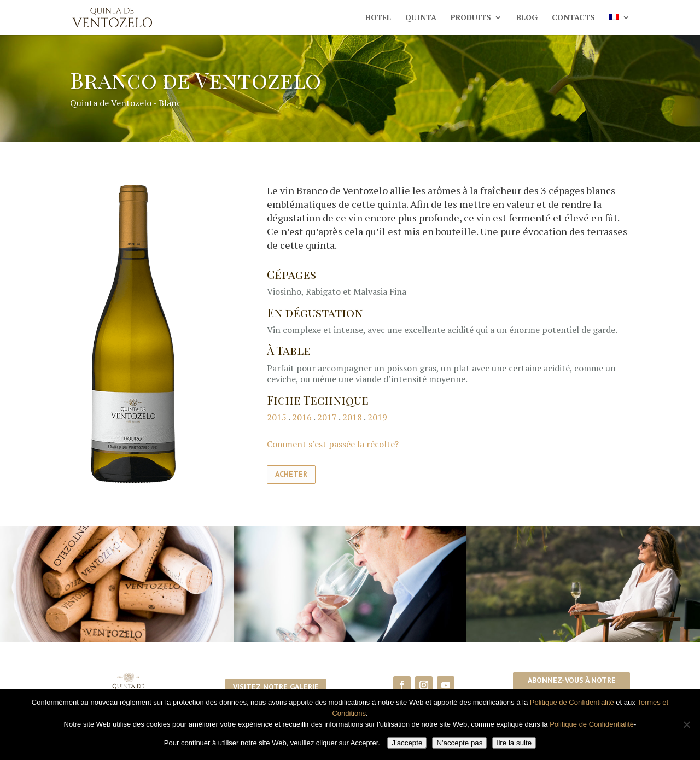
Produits (471, 18)
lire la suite (514, 743)
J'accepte (407, 743)
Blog (527, 18)
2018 (352, 417)
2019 (377, 417)
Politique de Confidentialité (572, 702)
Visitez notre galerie (276, 687)
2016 (302, 417)
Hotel (378, 18)
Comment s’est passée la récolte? (333, 444)
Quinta (421, 18)
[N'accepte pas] (686, 724)
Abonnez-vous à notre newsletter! (572, 687)
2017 (327, 417)
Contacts (573, 18)
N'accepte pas (459, 743)
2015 (278, 417)
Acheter (291, 474)
